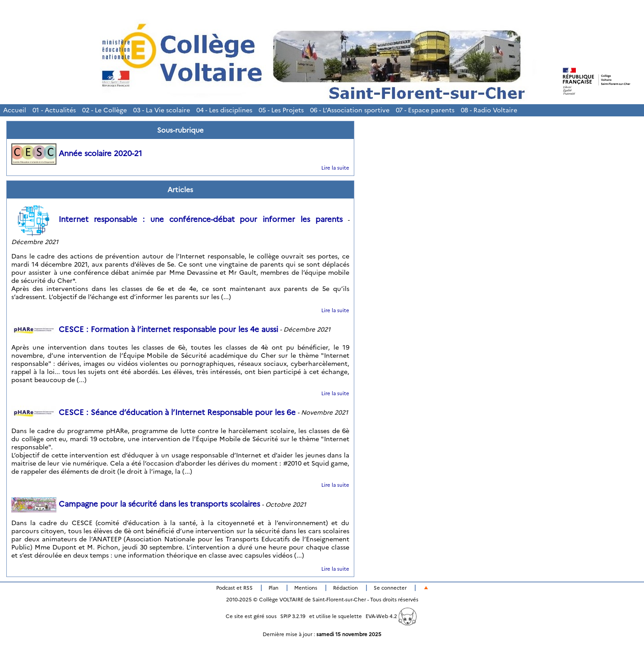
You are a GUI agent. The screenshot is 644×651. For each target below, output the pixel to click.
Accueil (15, 110)
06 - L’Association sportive (350, 110)
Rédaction (345, 588)
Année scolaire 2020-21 (77, 153)
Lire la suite (335, 168)
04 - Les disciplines (224, 110)
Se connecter (390, 588)
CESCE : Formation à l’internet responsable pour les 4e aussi (145, 329)
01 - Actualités (54, 110)
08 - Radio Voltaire (489, 110)
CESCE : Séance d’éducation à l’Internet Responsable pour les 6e (153, 412)
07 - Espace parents (425, 110)
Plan (273, 588)
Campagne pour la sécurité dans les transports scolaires (136, 504)
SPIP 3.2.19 (293, 616)
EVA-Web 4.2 (391, 616)
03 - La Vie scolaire (162, 110)
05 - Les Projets (281, 110)
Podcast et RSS (234, 588)
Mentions (306, 588)
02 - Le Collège (104, 110)
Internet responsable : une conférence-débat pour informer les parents (177, 219)
